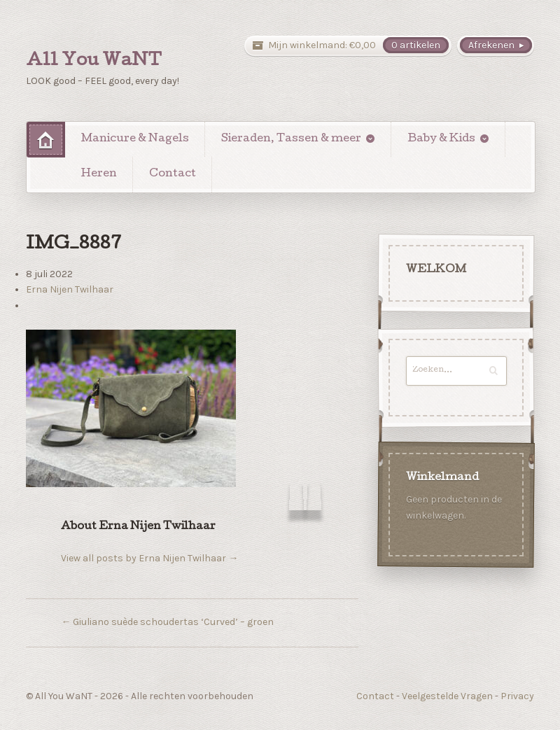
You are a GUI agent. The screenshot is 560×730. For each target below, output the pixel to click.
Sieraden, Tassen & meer (291, 139)
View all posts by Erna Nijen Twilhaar (149, 558)
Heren (99, 174)
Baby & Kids (441, 139)
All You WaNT (94, 62)
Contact (173, 174)
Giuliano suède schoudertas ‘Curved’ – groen (167, 622)
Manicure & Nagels (135, 139)
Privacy (517, 696)
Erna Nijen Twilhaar (70, 289)
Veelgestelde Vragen (447, 696)
